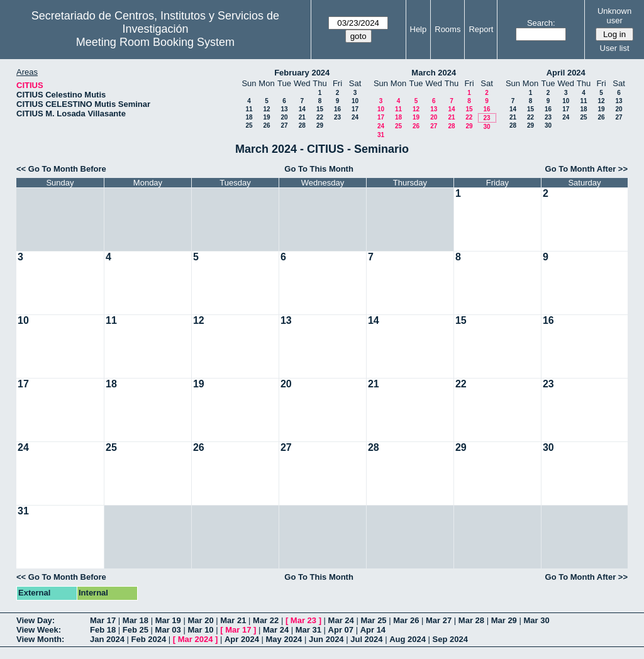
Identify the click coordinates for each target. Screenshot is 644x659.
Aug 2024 (408, 639)
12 (266, 109)
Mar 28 (471, 620)
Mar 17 (103, 620)
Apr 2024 (242, 639)
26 (266, 125)
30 (486, 127)
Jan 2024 (107, 639)
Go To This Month (319, 169)
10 (355, 101)
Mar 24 (341, 620)
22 (320, 117)
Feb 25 (136, 630)
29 (320, 125)
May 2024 (284, 639)
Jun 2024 (326, 639)
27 (284, 125)
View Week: (39, 630)
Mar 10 (200, 630)
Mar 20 (200, 620)
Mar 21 (233, 620)
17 (355, 109)
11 (249, 109)
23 (337, 117)
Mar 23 (303, 620)
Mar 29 (504, 620)
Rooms (447, 29)
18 (249, 117)
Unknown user (614, 16)
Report (481, 29)
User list (615, 48)
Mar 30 (536, 620)
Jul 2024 (366, 639)
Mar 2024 (196, 639)
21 (302, 117)
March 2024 (434, 73)
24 (355, 117)
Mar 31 (308, 630)
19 (266, 117)
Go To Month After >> (586, 169)
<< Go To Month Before (61, 169)
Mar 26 (406, 620)
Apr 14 (373, 630)
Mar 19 (168, 620)
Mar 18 (136, 620)
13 (284, 109)
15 (320, 109)
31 (381, 135)
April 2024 (566, 73)
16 (337, 109)
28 (302, 125)
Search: (541, 23)
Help (419, 29)
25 (249, 125)
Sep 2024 (450, 639)
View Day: (36, 620)
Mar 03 (168, 630)
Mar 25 (373, 620)
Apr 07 (341, 630)
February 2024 (302, 73)
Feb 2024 (149, 639)
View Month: (40, 639)
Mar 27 (439, 620)
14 (302, 109)
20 (284, 117)
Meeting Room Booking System (155, 42)
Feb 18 (103, 630)
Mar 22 (266, 620)
